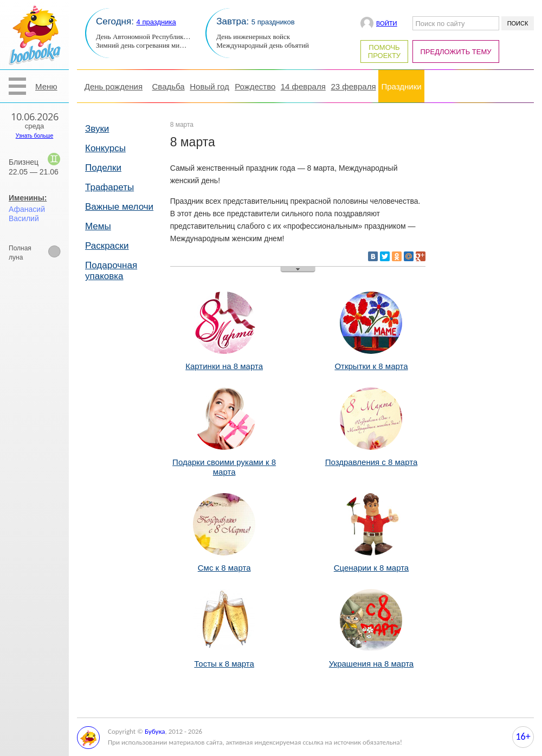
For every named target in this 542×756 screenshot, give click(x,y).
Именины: (28, 198)
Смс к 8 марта (224, 563)
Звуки (97, 129)
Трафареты (109, 187)
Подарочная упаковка (111, 271)
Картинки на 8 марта (224, 361)
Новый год (209, 86)
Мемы (98, 226)
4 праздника (156, 22)
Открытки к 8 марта (371, 361)
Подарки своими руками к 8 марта (224, 462)
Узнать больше (35, 136)
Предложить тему (456, 52)
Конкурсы (105, 148)
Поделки (103, 168)
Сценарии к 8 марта (371, 563)
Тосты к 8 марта (224, 659)
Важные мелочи (119, 207)
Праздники (401, 86)
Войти (387, 23)
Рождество (255, 86)
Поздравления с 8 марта (372, 457)
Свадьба (169, 86)
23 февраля (353, 86)
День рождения (114, 86)
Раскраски (107, 246)
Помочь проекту (384, 51)
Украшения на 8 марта (371, 659)
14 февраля (303, 86)
